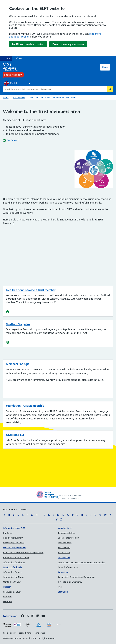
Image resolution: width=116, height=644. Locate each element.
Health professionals (12, 567)
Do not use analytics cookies (68, 44)
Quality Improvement (13, 538)
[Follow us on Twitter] (28, 616)
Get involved (19, 98)
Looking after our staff (69, 538)
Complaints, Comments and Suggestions (77, 577)
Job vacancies (64, 552)
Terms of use (39, 633)
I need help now (13, 75)
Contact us (63, 572)
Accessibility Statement (14, 543)
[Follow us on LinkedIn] (38, 616)
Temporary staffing (67, 533)
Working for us (65, 528)
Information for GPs (12, 572)
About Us (7, 597)
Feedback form (25, 633)
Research (7, 587)
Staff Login (63, 592)
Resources (7, 601)
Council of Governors (68, 567)
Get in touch (13, 140)
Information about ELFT (14, 528)
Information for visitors (14, 562)
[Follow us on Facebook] (22, 616)
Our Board (8, 533)
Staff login (18, 58)
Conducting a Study (12, 592)
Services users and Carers (14, 548)
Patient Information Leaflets (16, 557)
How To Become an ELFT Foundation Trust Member (82, 562)
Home (6, 98)
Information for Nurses (14, 577)
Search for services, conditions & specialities (23, 552)
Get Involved (64, 557)
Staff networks (65, 543)
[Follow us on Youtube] (43, 616)
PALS (60, 587)
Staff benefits (64, 547)
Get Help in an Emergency (70, 582)
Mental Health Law (12, 582)
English (11, 83)
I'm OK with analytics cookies (28, 44)
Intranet (7, 58)
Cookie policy (9, 633)
